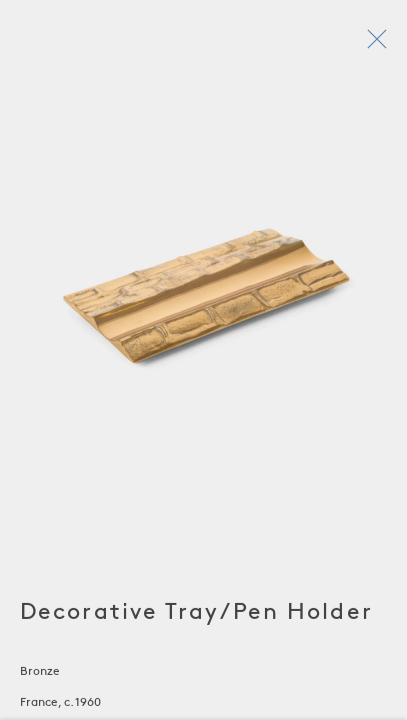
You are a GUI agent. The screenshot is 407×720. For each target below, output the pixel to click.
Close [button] (373, 45)
